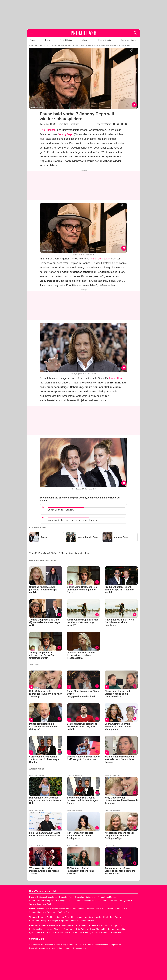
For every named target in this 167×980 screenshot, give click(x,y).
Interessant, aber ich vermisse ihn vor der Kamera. (73, 520)
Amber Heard (116, 378)
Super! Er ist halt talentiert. (61, 510)
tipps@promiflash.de (79, 553)
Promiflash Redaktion (68, 124)
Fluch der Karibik (101, 259)
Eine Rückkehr (48, 130)
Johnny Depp (66, 134)
